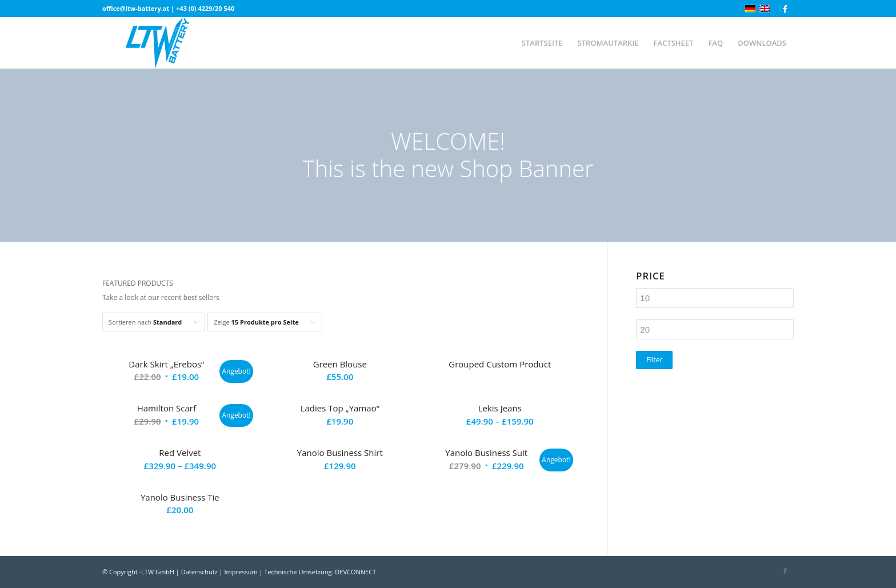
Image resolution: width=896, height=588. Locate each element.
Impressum (241, 572)
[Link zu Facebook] (785, 9)
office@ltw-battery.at (136, 8)
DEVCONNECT (355, 572)
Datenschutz (199, 572)
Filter (654, 360)
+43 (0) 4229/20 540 (205, 8)
